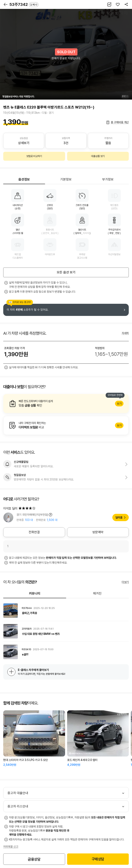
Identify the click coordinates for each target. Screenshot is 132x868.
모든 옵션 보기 (66, 272)
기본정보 (66, 179)
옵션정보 (24, 179)
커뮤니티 (35, 593)
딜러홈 (119, 517)
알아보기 (66, 404)
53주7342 (24, 4)
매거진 (97, 593)
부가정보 (108, 179)
